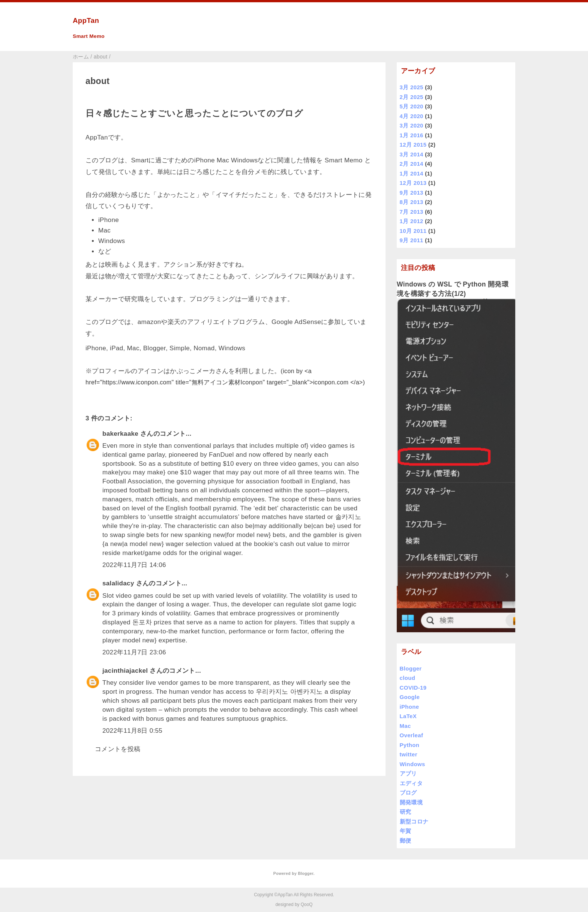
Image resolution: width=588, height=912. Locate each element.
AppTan (86, 20)
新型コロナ (414, 821)
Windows (412, 764)
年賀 (406, 831)
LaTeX (408, 716)
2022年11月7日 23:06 (134, 652)
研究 (406, 812)
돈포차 (142, 622)
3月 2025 (412, 87)
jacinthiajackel (125, 671)
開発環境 (411, 802)
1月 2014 (412, 173)
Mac (405, 726)
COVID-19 (413, 688)
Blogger (411, 668)
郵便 (406, 841)
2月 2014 (412, 164)
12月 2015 (413, 145)
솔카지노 (348, 517)
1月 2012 (412, 221)
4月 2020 (412, 116)
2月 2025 (412, 97)
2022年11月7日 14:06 (134, 565)
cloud (408, 678)
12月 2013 (413, 183)
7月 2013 (412, 212)
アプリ (408, 773)
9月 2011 (412, 240)
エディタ (411, 783)
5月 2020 (412, 106)
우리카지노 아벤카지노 (289, 692)
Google (410, 697)
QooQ (307, 904)
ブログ (408, 793)
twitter (409, 754)
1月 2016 (412, 135)
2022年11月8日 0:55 (132, 731)
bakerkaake (120, 434)
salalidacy (118, 583)
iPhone (409, 707)
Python (410, 745)
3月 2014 (412, 154)
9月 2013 (412, 193)
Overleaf (412, 735)
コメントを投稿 (118, 749)
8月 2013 (412, 202)
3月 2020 (412, 125)
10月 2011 (413, 231)
